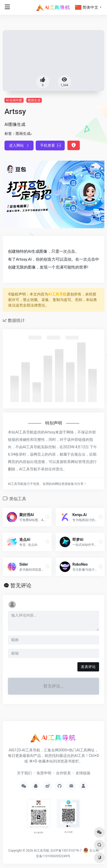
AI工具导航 (57, 294)
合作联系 (63, 773)
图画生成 (34, 100)
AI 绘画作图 (14, 100)
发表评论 (88, 667)
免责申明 (44, 773)
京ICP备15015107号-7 (66, 851)
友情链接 (83, 773)
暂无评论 (21, 585)
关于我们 (24, 773)
